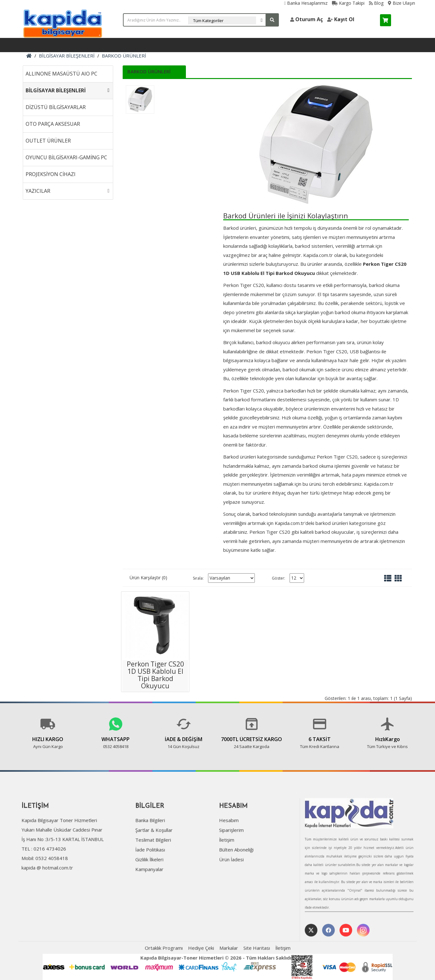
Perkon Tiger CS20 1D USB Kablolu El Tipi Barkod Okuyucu (155, 675)
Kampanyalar (149, 896)
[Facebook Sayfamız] (328, 958)
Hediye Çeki (201, 975)
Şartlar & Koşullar (154, 857)
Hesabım (229, 847)
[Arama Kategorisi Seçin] (228, 20)
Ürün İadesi (231, 886)
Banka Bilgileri (150, 847)
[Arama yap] (272, 20)
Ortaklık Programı (164, 975)
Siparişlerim (231, 857)
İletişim (227, 867)
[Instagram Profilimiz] (363, 958)
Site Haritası (257, 975)
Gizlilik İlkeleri (149, 886)
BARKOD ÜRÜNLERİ (124, 56)
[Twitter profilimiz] (311, 958)
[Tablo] (398, 578)
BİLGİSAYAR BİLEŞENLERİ (67, 56)
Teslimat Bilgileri (153, 867)
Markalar (229, 975)
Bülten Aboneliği (236, 877)
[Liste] (388, 578)
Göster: (279, 578)
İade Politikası (150, 877)
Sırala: (198, 578)
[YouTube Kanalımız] (346, 958)
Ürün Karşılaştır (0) (148, 578)
